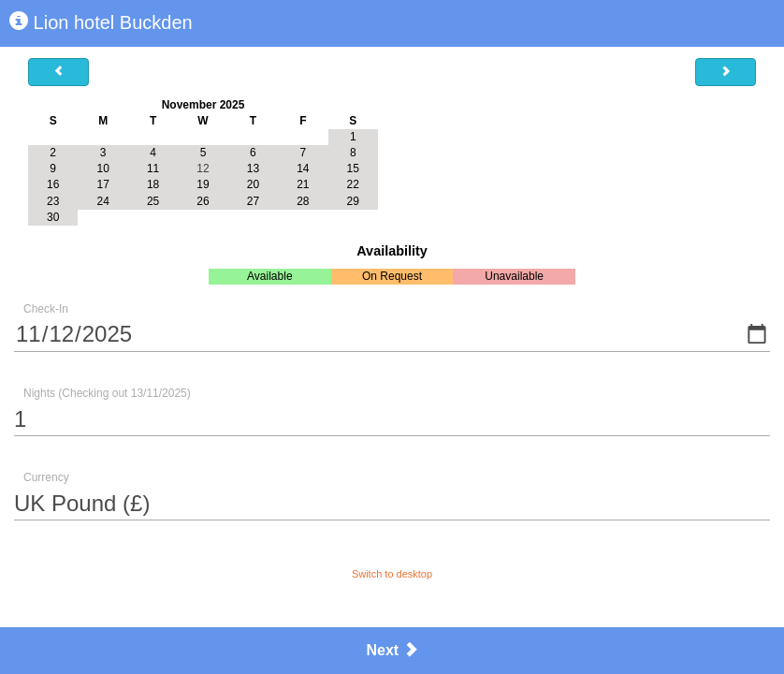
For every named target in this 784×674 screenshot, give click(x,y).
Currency (46, 477)
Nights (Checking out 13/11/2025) (107, 393)
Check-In (46, 309)
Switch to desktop (392, 574)
